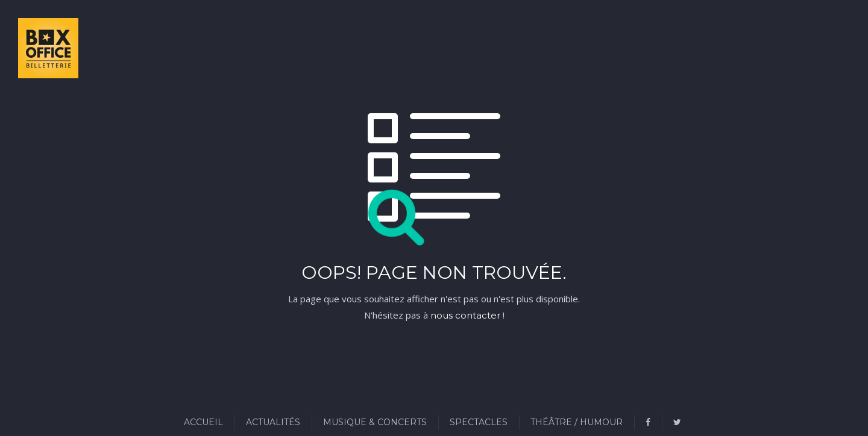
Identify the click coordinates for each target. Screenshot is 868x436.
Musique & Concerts (375, 422)
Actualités (273, 422)
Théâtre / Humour (577, 422)
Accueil (203, 422)
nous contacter (465, 315)
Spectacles (479, 422)
